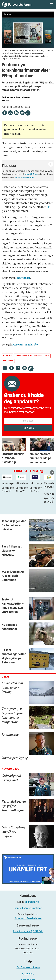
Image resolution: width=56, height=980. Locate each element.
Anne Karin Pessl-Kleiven (28, 919)
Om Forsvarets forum (28, 968)
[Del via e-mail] (22, 113)
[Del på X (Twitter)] (10, 113)
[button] (52, 472)
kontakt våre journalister (28, 908)
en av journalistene (24, 178)
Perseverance (23, 278)
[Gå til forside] (17, 4)
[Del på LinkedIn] (16, 113)
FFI (49, 207)
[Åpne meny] (52, 5)
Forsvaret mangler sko (25, 345)
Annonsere (28, 974)
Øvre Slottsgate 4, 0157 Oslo (28, 932)
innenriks (8, 361)
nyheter (7, 356)
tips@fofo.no (32, 175)
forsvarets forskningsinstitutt (32, 356)
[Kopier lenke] (28, 113)
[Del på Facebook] (4, 113)
